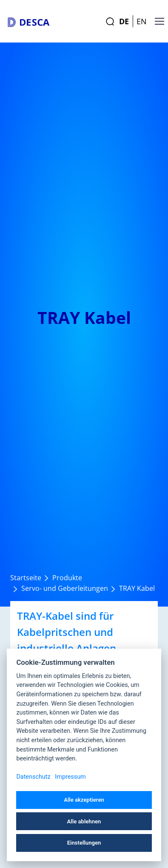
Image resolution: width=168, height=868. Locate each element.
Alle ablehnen (84, 821)
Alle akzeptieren (84, 800)
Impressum (70, 777)
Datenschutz (33, 777)
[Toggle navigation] (155, 21)
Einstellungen (84, 843)
